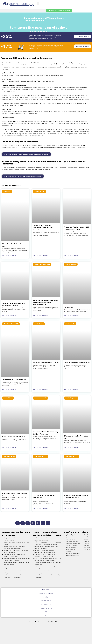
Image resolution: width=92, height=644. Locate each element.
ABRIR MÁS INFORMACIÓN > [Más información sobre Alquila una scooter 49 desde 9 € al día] (41, 389)
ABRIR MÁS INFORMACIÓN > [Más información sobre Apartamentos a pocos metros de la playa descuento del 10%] (72, 509)
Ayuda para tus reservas (46, 608)
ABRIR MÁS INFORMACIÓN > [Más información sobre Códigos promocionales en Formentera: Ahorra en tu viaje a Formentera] (41, 256)
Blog (46, 616)
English (86, 539)
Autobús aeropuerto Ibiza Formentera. (15, 493)
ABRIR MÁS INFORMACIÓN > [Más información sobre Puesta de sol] (72, 315)
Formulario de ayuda (73, 556)
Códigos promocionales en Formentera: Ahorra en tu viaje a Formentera (44, 228)
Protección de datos (46, 601)
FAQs (46, 612)
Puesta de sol (68, 307)
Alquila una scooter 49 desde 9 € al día (46, 363)
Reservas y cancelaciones (46, 593)
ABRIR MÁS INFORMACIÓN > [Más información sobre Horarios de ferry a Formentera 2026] (10, 389)
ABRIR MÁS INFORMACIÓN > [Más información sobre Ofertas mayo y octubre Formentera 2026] (72, 448)
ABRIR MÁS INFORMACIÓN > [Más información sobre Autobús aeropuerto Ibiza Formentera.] (10, 509)
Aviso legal (46, 597)
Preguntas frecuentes (73, 554)
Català (86, 537)
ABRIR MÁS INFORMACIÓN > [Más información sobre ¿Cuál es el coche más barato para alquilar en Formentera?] (10, 315)
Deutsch (87, 545)
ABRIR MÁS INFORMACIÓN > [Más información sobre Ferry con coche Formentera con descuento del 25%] (41, 509)
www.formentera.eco (37, 112)
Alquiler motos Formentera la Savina (14, 437)
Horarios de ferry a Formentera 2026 (14, 380)
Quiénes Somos (46, 590)
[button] (38, 4)
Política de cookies (46, 605)
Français (87, 543)
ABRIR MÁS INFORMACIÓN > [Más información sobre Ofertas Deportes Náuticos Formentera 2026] (10, 256)
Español (86, 535)
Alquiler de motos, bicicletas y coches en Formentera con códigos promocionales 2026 (45, 303)
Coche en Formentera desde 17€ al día (77, 363)
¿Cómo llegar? (71, 535)
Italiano (86, 541)
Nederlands (88, 547)
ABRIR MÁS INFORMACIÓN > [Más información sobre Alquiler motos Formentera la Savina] (10, 448)
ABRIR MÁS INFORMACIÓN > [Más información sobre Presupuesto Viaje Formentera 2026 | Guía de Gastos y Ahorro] (72, 256)
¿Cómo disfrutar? (72, 547)
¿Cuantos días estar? (73, 541)
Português (87, 549)
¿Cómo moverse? (72, 537)
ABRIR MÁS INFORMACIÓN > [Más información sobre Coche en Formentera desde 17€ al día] (72, 389)
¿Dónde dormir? (71, 539)
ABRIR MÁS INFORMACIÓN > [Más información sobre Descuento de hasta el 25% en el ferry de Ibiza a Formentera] (41, 448)
